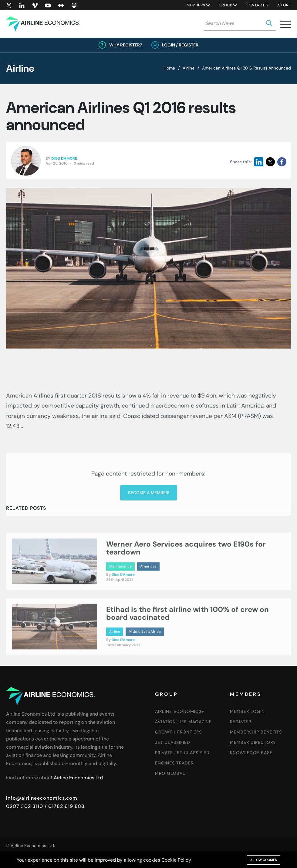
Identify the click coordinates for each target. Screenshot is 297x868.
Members (196, 5)
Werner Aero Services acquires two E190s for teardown (186, 565)
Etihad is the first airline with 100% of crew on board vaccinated (187, 631)
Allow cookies (264, 860)
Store (285, 5)
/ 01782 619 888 (64, 806)
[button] (286, 25)
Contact (255, 5)
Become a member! (149, 531)
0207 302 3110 (25, 806)
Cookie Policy (176, 860)
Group (226, 5)
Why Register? (126, 45)
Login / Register (180, 45)
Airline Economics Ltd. (79, 778)
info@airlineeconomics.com (42, 798)
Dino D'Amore (64, 159)
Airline (189, 68)
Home (169, 68)
